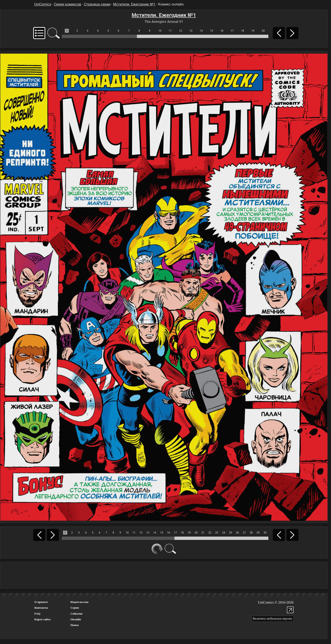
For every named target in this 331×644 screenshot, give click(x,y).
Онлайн (76, 619)
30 (265, 533)
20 (263, 31)
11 (170, 31)
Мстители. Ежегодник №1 (134, 4)
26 (237, 533)
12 (181, 31)
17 (232, 31)
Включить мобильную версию (273, 619)
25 (231, 533)
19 (253, 31)
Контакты (41, 608)
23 (217, 533)
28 (251, 533)
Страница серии (97, 4)
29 (258, 533)
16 (222, 31)
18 (243, 31)
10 (160, 31)
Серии (75, 608)
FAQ (37, 614)
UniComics (43, 4)
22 (210, 533)
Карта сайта (43, 619)
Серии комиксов (67, 4)
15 (212, 31)
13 (191, 31)
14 (201, 31)
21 (203, 533)
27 (244, 533)
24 (224, 533)
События (76, 614)
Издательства (79, 602)
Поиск (75, 625)
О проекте (41, 602)
